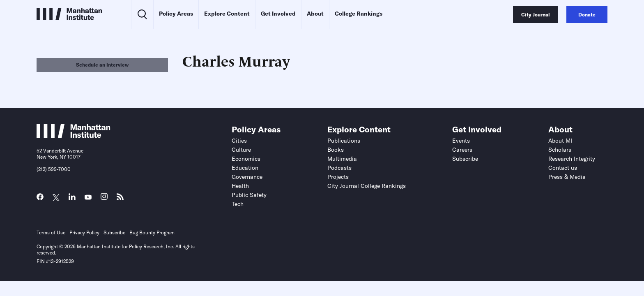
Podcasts (339, 168)
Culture (241, 150)
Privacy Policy (84, 232)
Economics (246, 159)
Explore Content (227, 14)
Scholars (560, 150)
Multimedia (342, 159)
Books (336, 150)
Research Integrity (572, 159)
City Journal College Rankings (367, 186)
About (315, 14)
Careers (462, 150)
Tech (238, 204)
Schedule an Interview (102, 65)
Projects (338, 177)
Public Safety (249, 195)
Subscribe (465, 159)
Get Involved (278, 14)
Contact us (563, 168)
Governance (247, 177)
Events (461, 141)
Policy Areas (176, 14)
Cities (239, 141)
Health (240, 186)
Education (245, 168)
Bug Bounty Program (152, 232)
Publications (344, 141)
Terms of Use (51, 232)
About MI (560, 141)
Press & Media (567, 177)
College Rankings (359, 14)
